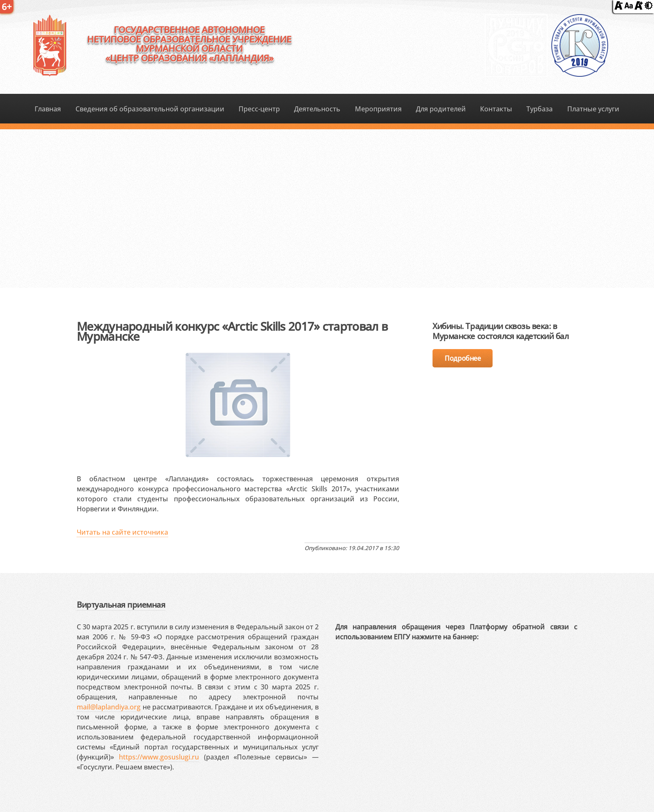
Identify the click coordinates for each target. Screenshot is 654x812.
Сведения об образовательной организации (150, 109)
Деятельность (317, 109)
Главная (48, 109)
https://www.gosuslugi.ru (159, 757)
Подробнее (463, 358)
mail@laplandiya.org (109, 707)
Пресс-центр (259, 109)
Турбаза (540, 109)
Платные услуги (593, 109)
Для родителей (441, 109)
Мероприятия (378, 109)
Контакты (496, 109)
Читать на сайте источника (122, 532)
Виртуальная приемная (121, 605)
